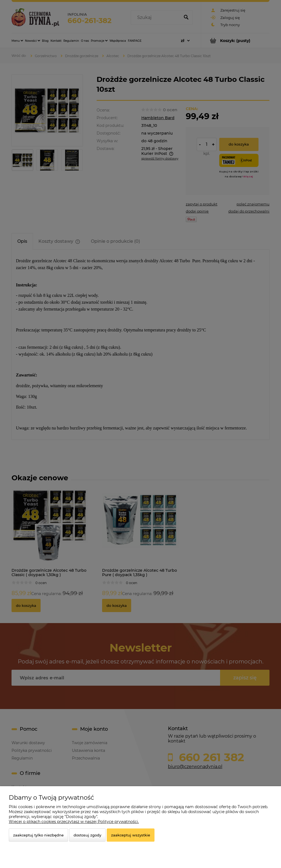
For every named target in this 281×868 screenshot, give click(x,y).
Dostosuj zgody (87, 835)
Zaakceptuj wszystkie (131, 835)
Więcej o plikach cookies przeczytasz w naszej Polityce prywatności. (74, 822)
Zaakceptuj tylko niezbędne (38, 835)
